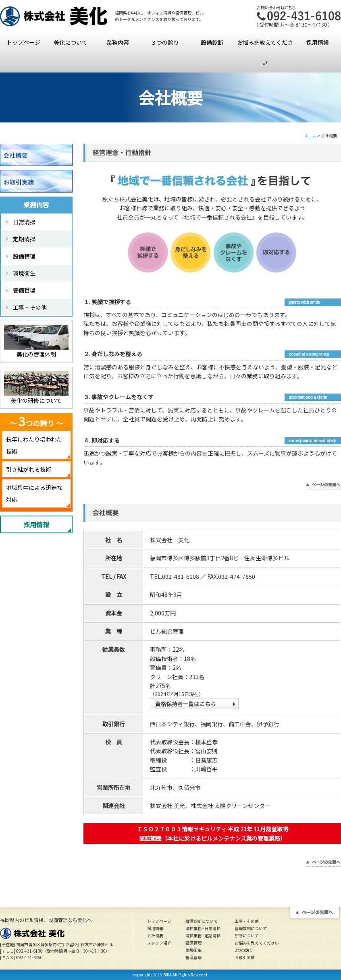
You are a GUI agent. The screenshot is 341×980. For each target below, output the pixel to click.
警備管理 (24, 290)
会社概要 (155, 935)
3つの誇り (244, 950)
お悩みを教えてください (265, 52)
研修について (247, 935)
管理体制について (251, 928)
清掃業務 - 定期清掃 (203, 935)
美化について (71, 42)
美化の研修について (36, 400)
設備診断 (212, 42)
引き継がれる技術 (29, 469)
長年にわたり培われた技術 (34, 445)
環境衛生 (24, 273)
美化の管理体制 (36, 354)
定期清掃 (24, 239)
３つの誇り (165, 42)
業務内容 (118, 42)
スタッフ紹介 (159, 943)
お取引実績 (245, 957)
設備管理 (24, 256)
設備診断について (202, 921)
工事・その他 (30, 307)
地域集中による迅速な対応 (34, 493)
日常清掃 (24, 222)
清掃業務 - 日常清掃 (203, 928)
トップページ (23, 42)
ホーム (310, 136)
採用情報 (318, 42)
